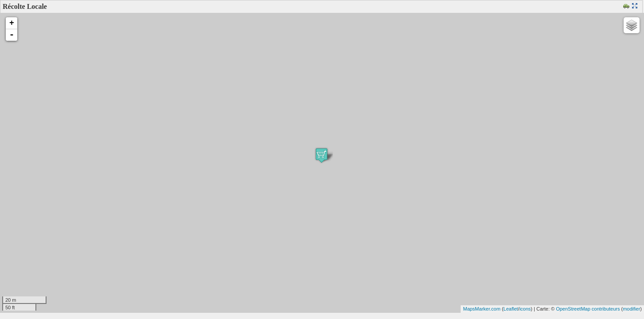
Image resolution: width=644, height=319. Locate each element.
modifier (631, 309)
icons (525, 309)
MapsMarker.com (481, 309)
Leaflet (511, 309)
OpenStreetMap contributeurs (588, 309)
